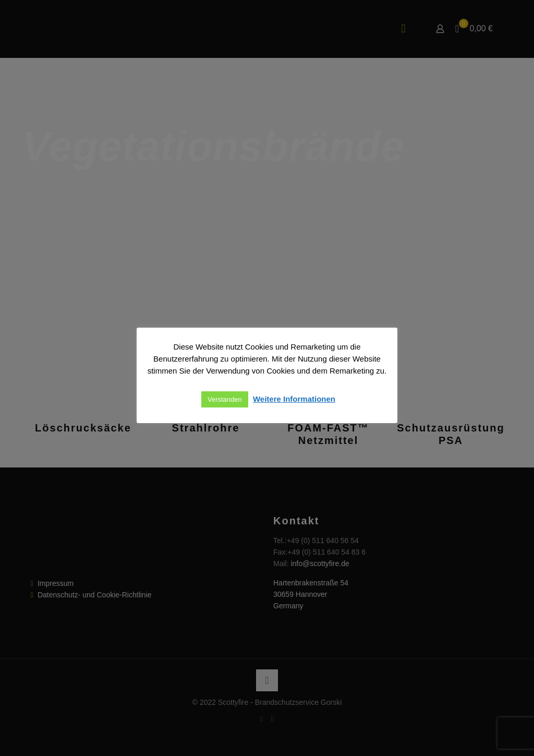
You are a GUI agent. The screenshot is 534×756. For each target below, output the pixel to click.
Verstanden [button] (225, 399)
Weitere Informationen (294, 399)
